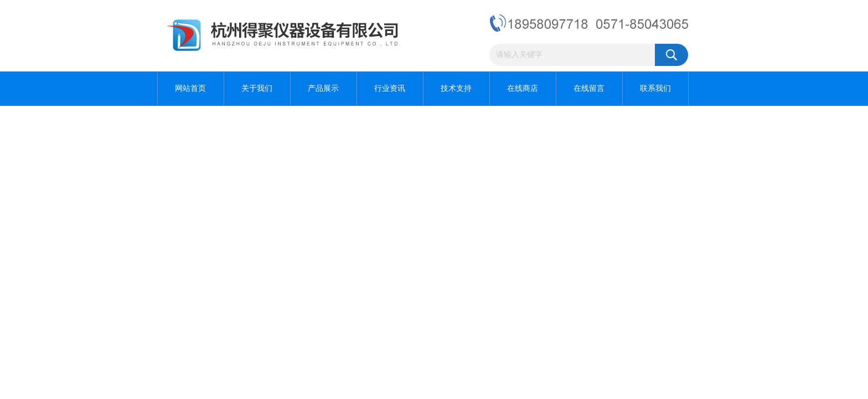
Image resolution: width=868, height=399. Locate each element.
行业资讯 (390, 88)
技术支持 (456, 88)
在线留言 (589, 88)
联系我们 (655, 88)
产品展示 (323, 88)
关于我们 (257, 88)
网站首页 (190, 88)
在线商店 (523, 88)
